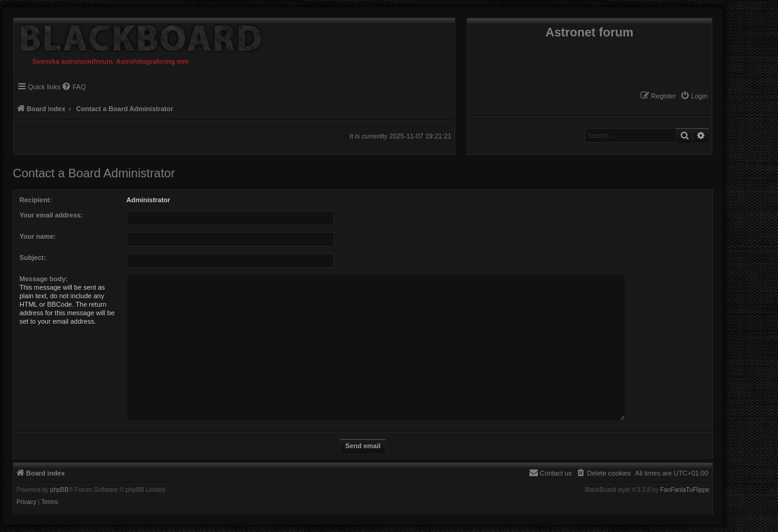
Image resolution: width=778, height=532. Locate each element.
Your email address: (51, 215)
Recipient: (36, 200)
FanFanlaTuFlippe (685, 490)
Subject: (33, 257)
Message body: (43, 279)
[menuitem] (694, 96)
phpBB (60, 490)
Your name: (38, 236)
